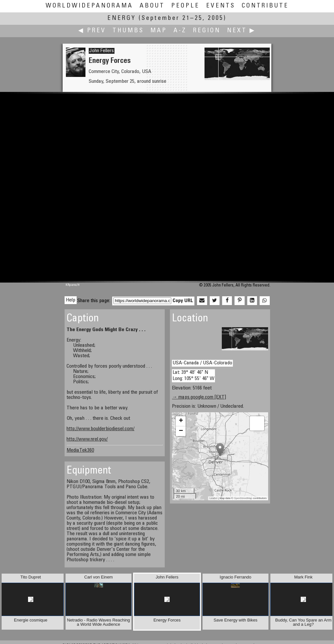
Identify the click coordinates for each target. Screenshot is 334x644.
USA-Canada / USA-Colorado (202, 363)
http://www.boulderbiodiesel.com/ (100, 429)
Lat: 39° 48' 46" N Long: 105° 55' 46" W (193, 376)
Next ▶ (241, 31)
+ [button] (181, 421)
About (152, 6)
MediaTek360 (80, 450)
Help (71, 300)
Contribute (265, 6)
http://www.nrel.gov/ (87, 439)
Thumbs (128, 31)
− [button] (181, 431)
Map (159, 31)
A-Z (180, 31)
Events (221, 6)
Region (207, 31)
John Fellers (102, 51)
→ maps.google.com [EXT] (199, 397)
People (185, 6)
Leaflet (214, 498)
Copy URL (183, 301)
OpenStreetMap (243, 498)
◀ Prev (92, 31)
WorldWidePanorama (89, 6)
